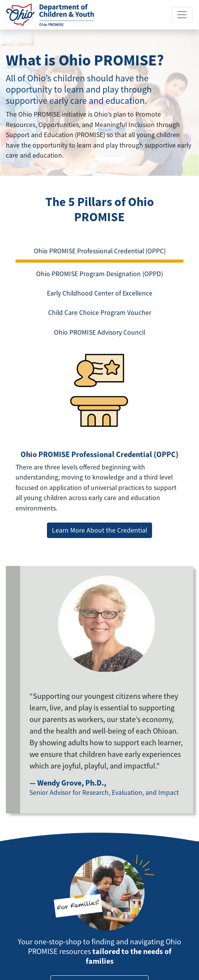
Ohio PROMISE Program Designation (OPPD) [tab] (99, 274)
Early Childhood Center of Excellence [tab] (100, 293)
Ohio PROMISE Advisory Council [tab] (99, 332)
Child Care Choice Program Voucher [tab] (100, 313)
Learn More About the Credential (99, 530)
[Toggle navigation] (182, 15)
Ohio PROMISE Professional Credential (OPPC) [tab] (100, 251)
